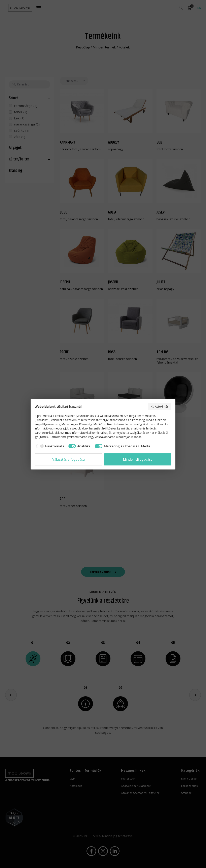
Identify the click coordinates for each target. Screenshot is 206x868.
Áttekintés (160, 406)
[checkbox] (49, 446)
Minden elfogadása (138, 459)
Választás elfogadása (68, 459)
